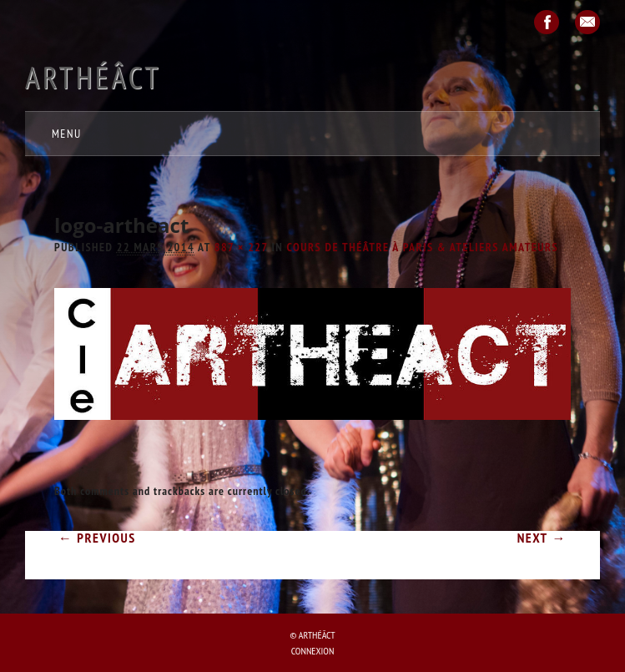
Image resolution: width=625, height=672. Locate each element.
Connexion (313, 651)
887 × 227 (241, 247)
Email (587, 22)
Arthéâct (93, 77)
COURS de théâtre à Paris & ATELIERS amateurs (423, 247)
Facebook (547, 22)
